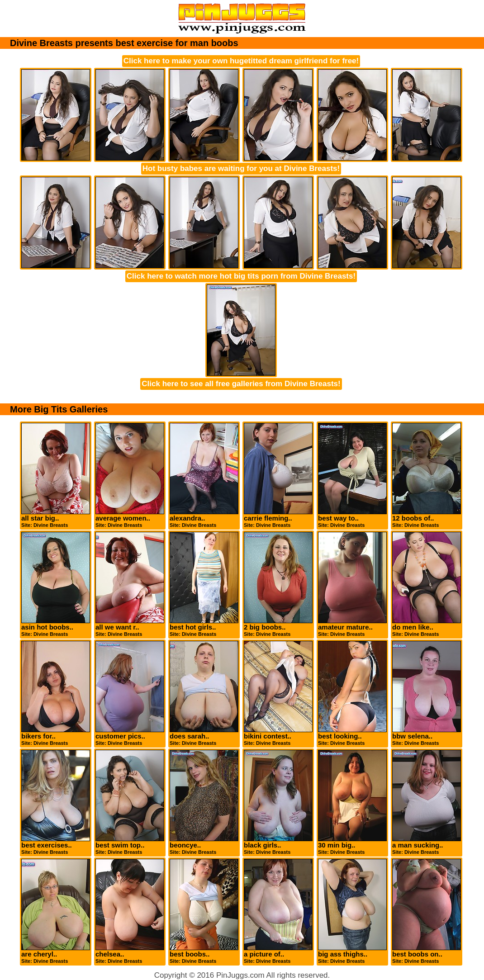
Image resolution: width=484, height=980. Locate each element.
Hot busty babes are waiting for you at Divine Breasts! (241, 168)
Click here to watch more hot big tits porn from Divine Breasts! (241, 276)
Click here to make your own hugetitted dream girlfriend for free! (241, 61)
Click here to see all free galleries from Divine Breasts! (241, 384)
